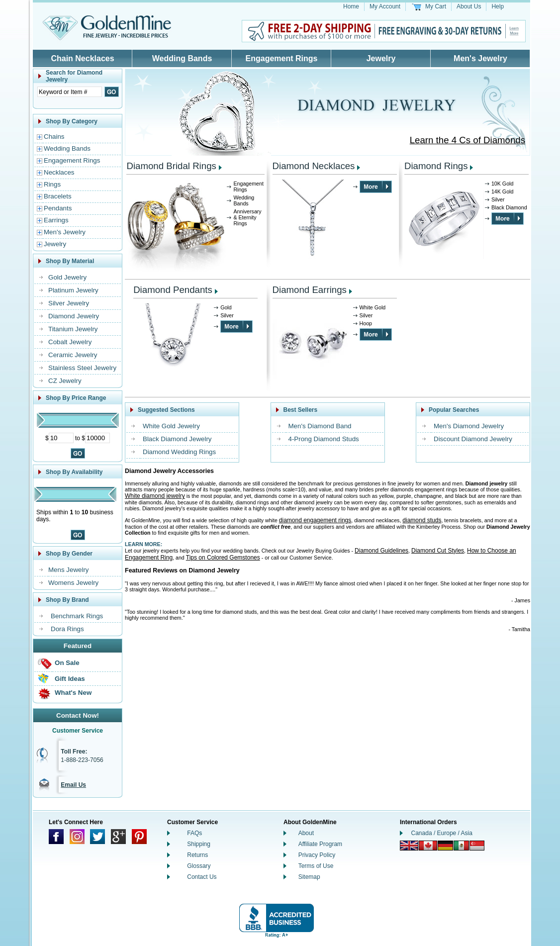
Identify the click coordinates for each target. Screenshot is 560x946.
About (306, 833)
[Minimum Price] (61, 438)
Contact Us (202, 877)
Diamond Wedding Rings (179, 452)
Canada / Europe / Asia (442, 833)
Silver (498, 199)
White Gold (373, 307)
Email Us (73, 785)
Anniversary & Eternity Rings (247, 217)
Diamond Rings (436, 166)
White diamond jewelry (155, 496)
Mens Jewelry (68, 570)
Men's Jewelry (480, 58)
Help (498, 6)
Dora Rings (67, 629)
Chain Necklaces (82, 58)
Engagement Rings (282, 58)
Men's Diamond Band (320, 426)
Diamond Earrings (310, 290)
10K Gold (502, 184)
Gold (226, 307)
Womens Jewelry (73, 583)
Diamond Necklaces (314, 166)
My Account (385, 6)
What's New (73, 693)
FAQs (194, 833)
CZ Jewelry (65, 381)
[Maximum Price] (97, 438)
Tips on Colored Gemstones (223, 558)
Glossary (199, 866)
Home (351, 6)
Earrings (56, 220)
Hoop (366, 323)
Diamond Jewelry (74, 316)
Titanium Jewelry (73, 329)
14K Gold (502, 191)
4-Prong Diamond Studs (324, 439)
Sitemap (309, 877)
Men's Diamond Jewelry (469, 426)
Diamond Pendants (173, 290)
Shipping (199, 844)
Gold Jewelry (67, 277)
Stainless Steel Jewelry (82, 368)
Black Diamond (509, 207)
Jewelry (381, 58)
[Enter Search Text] (70, 92)
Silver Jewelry (69, 303)
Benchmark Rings (77, 616)
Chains (54, 137)
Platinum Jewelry (73, 290)
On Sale (67, 663)
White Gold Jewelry (171, 426)
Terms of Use (316, 866)
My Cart (436, 6)
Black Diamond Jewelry (177, 439)
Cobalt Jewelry (70, 342)
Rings (52, 184)
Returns (197, 855)
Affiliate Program (320, 844)
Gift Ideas (70, 679)
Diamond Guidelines (381, 551)
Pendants (58, 208)
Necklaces (59, 172)
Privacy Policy (317, 855)
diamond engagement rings (315, 520)
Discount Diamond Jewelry (473, 439)
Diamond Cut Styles (438, 551)
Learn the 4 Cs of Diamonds (467, 140)
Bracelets (58, 196)
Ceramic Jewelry (73, 355)
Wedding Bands (182, 58)
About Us (469, 6)
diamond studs (422, 520)
